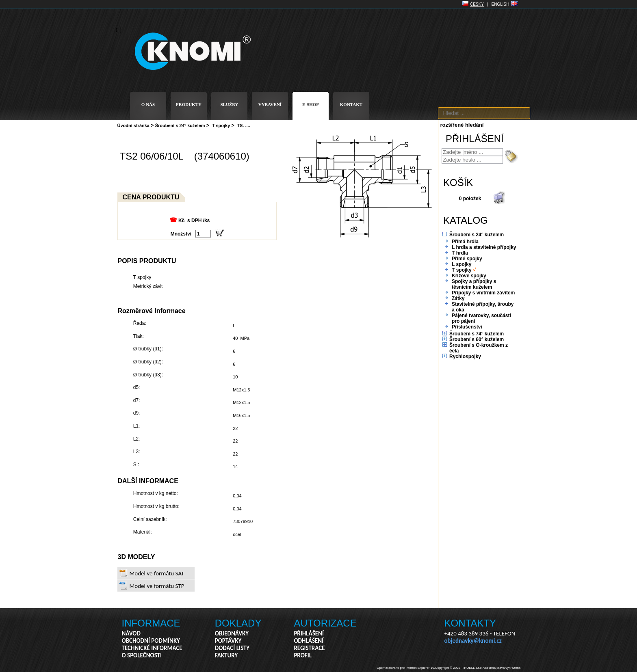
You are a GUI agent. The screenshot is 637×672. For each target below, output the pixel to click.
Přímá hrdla (465, 242)
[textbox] (484, 113)
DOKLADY (238, 623)
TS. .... (243, 125)
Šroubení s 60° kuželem (477, 339)
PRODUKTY (189, 104)
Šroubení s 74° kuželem (477, 334)
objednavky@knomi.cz (473, 641)
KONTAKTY (470, 623)
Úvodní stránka (133, 125)
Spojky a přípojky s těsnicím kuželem (474, 284)
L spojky (461, 264)
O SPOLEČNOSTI (142, 655)
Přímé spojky (467, 259)
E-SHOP (311, 104)
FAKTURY (226, 655)
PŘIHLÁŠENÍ (309, 633)
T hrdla (460, 253)
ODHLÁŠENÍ (309, 641)
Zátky (458, 298)
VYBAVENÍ (270, 104)
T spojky (221, 125)
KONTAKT (351, 104)
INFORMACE (151, 623)
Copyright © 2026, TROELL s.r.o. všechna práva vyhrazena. (478, 668)
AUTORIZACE (325, 623)
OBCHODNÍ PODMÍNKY (151, 641)
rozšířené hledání (462, 125)
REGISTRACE (309, 648)
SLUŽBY (229, 104)
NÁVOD (131, 633)
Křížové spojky (469, 276)
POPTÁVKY (228, 641)
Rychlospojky (465, 357)
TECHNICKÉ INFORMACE (152, 648)
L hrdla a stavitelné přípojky (484, 247)
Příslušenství (467, 327)
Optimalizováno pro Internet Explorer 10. (406, 668)
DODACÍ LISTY (232, 648)
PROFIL (303, 655)
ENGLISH (500, 4)
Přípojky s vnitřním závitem (483, 293)
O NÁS (148, 104)
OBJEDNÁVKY (232, 633)
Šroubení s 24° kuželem (180, 125)
